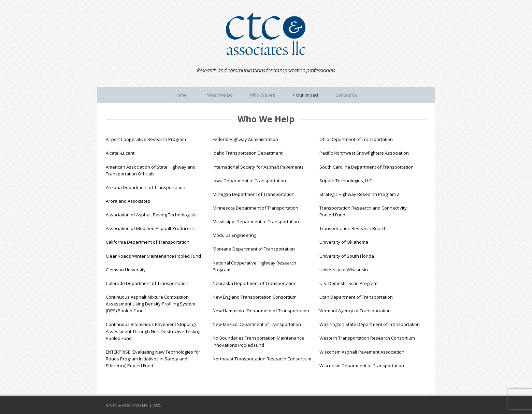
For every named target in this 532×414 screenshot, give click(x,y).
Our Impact (305, 95)
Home (181, 95)
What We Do (218, 95)
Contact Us (347, 95)
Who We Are (263, 95)
